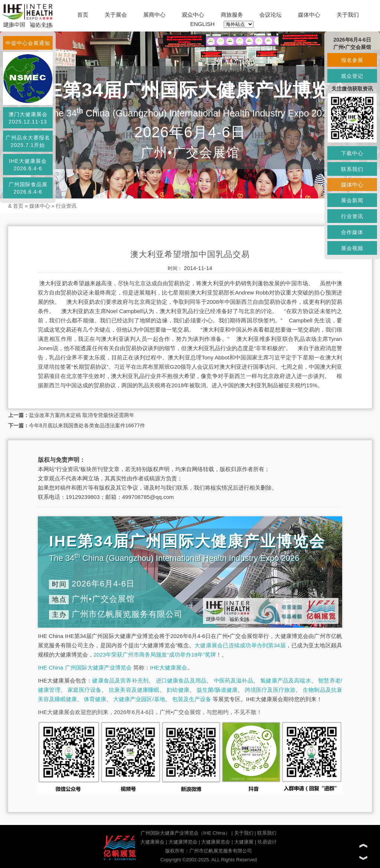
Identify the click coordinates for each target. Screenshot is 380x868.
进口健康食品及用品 (181, 680)
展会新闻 (352, 200)
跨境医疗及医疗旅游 (270, 690)
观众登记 (352, 76)
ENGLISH (203, 24)
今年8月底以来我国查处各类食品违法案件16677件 (87, 425)
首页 (83, 15)
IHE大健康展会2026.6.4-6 (28, 165)
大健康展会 (152, 842)
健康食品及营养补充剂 (120, 680)
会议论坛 (271, 15)
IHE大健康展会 (168, 668)
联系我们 (267, 833)
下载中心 (352, 153)
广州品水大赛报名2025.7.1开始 (28, 141)
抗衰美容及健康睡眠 (134, 690)
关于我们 (348, 15)
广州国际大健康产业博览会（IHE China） (185, 833)
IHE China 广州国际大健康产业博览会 (85, 668)
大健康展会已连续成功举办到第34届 (240, 645)
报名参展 (352, 60)
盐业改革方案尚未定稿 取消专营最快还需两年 (82, 415)
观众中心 (193, 15)
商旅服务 (232, 15)
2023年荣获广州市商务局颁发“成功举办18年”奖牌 (155, 655)
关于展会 (116, 15)
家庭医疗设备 (84, 690)
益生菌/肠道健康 (217, 690)
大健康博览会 (183, 842)
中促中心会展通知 (28, 43)
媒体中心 (309, 15)
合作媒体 (352, 232)
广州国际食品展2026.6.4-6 (28, 188)
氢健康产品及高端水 (285, 680)
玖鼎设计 (267, 842)
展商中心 (154, 15)
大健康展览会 (216, 842)
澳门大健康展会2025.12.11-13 (28, 118)
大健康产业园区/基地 (139, 699)
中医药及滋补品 (233, 680)
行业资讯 (66, 206)
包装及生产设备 (192, 699)
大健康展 (244, 842)
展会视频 (352, 248)
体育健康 (95, 699)
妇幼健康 (178, 690)
